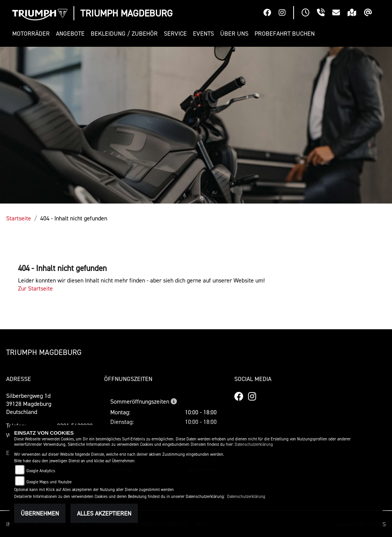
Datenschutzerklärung (254, 444)
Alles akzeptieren (104, 513)
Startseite (19, 218)
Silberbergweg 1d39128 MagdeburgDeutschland (29, 404)
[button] (33, 34)
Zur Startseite (35, 288)
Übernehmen (40, 513)
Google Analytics (41, 471)
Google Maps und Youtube (49, 482)
